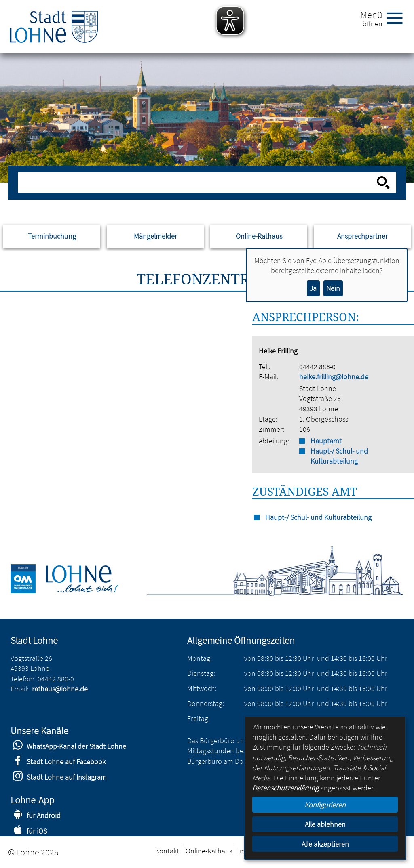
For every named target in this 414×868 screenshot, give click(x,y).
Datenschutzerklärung (285, 788)
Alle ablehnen (325, 824)
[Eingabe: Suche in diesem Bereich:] (198, 183)
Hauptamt (326, 441)
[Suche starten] (383, 183)
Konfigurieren (325, 805)
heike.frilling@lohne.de (334, 377)
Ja (313, 288)
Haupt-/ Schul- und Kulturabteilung (339, 456)
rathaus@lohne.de (60, 689)
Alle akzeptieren (325, 844)
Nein (333, 288)
